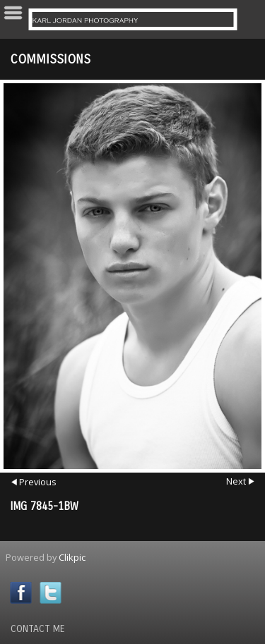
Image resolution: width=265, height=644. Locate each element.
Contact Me (38, 629)
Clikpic (72, 557)
